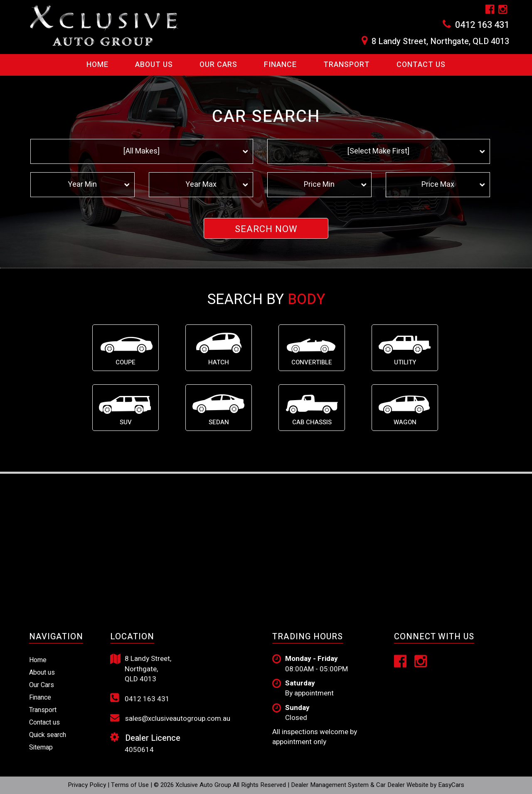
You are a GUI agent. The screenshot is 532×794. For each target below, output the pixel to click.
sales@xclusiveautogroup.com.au (170, 718)
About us (42, 673)
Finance (280, 65)
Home (97, 65)
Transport (347, 65)
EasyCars (451, 785)
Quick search (48, 735)
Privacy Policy (88, 785)
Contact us (421, 65)
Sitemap (41, 747)
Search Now (266, 229)
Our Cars (218, 65)
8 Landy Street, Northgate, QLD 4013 (440, 42)
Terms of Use (131, 785)
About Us (154, 65)
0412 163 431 (482, 25)
